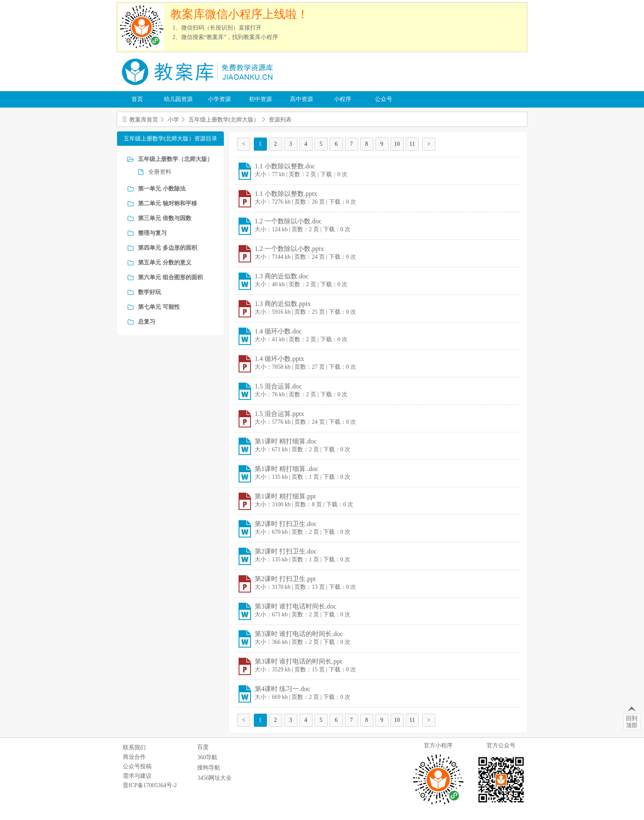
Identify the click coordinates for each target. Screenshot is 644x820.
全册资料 (160, 172)
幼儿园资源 (178, 99)
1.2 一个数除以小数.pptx (289, 249)
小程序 (343, 99)
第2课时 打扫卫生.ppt (285, 579)
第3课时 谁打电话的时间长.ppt (298, 661)
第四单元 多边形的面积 (168, 248)
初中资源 (260, 99)
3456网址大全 (214, 778)
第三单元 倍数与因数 (165, 218)
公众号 (384, 99)
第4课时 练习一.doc (282, 689)
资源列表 (280, 120)
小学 (173, 120)
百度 (203, 747)
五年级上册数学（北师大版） (175, 159)
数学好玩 (149, 292)
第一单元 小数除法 (162, 189)
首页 (137, 99)
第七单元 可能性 (159, 307)
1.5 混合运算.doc (278, 386)
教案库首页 (144, 120)
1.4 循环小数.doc (278, 331)
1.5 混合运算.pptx (279, 414)
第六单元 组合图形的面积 (170, 277)
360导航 (207, 757)
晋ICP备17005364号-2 (150, 785)
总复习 (147, 322)
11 (412, 144)
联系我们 (134, 748)
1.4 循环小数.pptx (279, 359)
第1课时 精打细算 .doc (286, 469)
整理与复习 (152, 233)
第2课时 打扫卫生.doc (286, 524)
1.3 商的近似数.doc (282, 276)
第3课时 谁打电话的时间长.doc (299, 634)
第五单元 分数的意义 (165, 263)
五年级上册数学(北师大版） (224, 120)
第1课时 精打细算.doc (286, 441)
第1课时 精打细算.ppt (285, 496)
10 (397, 144)
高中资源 (301, 99)
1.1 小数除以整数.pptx (286, 194)
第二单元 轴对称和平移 (168, 203)
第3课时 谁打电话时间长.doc (296, 606)
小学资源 (219, 99)
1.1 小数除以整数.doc (285, 166)
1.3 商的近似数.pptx (283, 304)
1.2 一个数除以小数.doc (288, 221)
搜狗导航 (209, 768)
